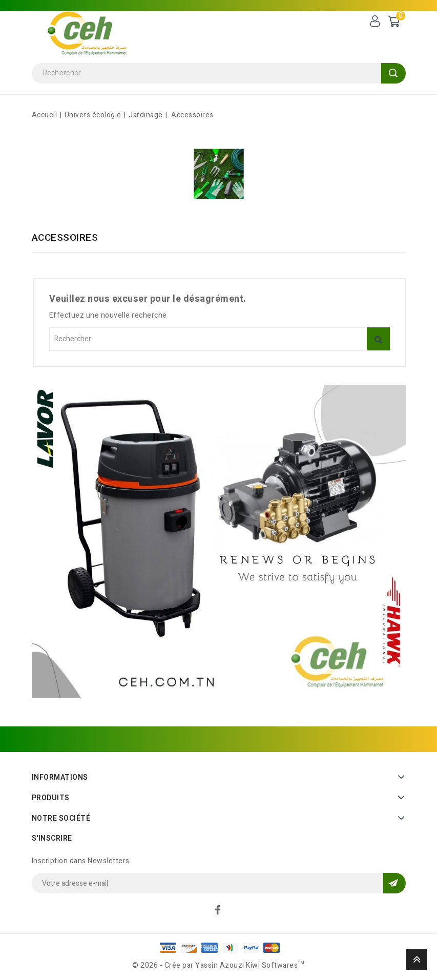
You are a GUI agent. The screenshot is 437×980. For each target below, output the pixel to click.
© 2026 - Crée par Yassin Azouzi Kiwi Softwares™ (218, 965)
